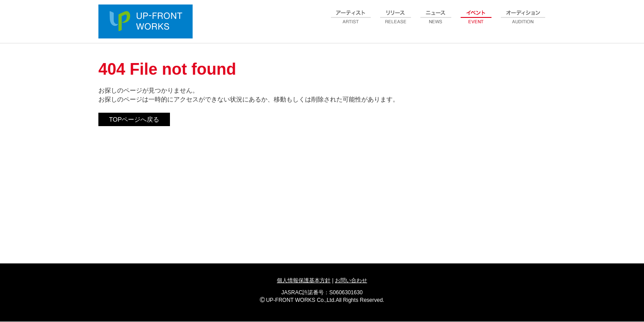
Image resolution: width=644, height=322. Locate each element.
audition (523, 22)
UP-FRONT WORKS (148, 22)
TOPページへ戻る (134, 119)
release (396, 22)
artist (351, 22)
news (436, 22)
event (476, 22)
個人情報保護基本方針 (304, 280)
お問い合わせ (351, 280)
